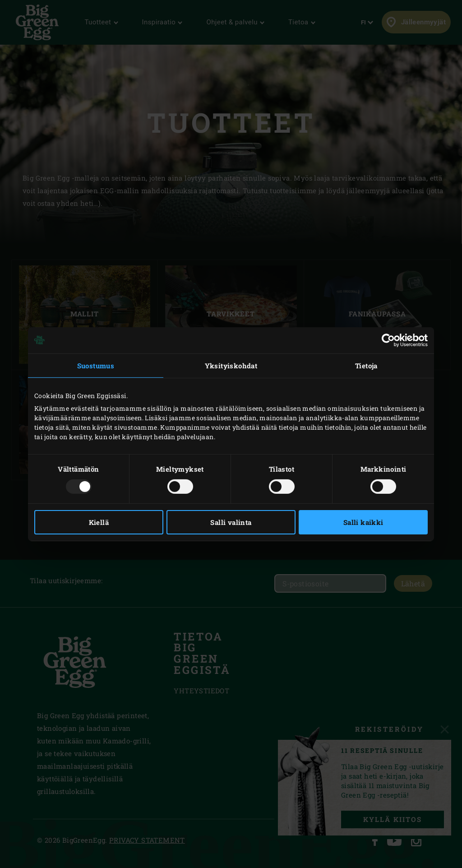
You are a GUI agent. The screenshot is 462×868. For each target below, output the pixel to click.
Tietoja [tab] (366, 365)
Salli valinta (231, 522)
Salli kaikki (363, 522)
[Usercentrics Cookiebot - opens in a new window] (388, 340)
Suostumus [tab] (96, 365)
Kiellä (99, 522)
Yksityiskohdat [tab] (231, 365)
